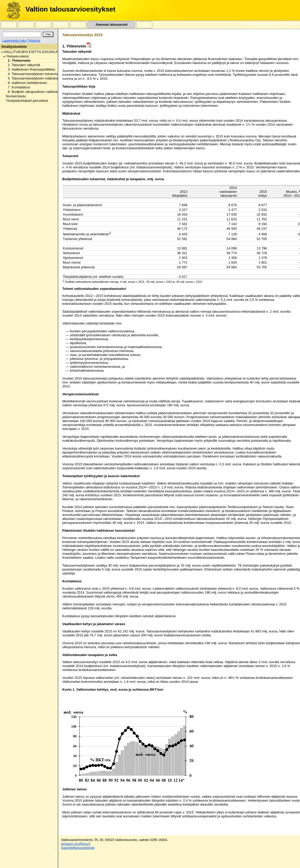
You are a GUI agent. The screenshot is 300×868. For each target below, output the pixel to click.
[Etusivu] (11, 10)
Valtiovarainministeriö (263, 24)
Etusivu (9, 25)
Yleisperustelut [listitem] (16, 56)
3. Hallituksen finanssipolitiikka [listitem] (30, 69)
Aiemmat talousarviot (111, 25)
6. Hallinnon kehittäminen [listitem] (26, 83)
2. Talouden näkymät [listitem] (23, 65)
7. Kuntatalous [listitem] (18, 87)
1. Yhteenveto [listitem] (18, 60)
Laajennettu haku (14, 41)
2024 (61, 25)
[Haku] (22, 34)
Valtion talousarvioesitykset (70, 9)
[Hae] (48, 34)
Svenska (289, 24)
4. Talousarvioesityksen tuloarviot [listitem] (32, 74)
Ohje (144, 25)
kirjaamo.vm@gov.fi (76, 844)
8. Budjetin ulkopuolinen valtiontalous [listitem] (35, 92)
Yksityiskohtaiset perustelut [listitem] (25, 101)
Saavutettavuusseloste (78, 848)
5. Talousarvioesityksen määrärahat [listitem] (34, 78)
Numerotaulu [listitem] (14, 96)
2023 (78, 25)
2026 (26, 25)
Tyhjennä (34, 41)
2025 (43, 25)
